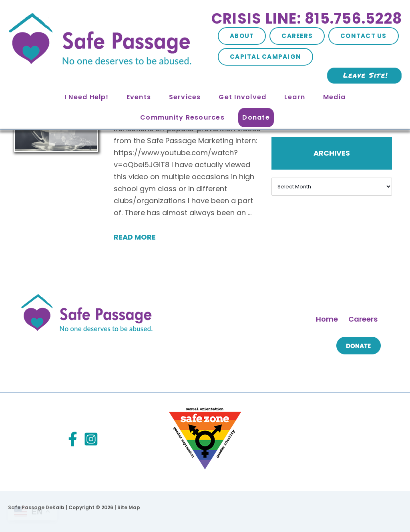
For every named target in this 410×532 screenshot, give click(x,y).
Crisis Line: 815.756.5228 (307, 19)
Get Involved (242, 97)
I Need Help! (86, 97)
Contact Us (364, 36)
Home (327, 319)
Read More (135, 237)
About (242, 36)
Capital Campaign (265, 57)
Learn (295, 97)
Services (185, 97)
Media (334, 97)
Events (139, 97)
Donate (256, 117)
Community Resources (182, 117)
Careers (297, 36)
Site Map (129, 507)
